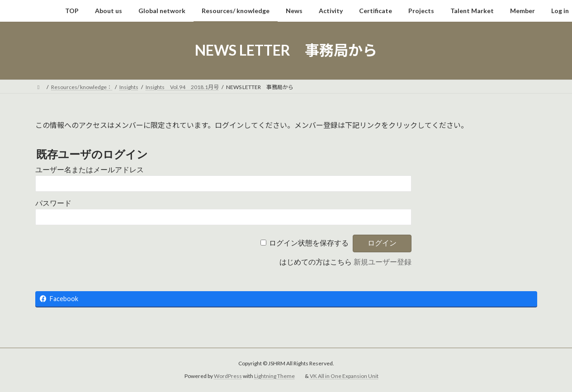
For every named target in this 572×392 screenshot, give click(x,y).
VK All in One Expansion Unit (344, 376)
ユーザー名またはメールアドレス (90, 170)
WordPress (228, 376)
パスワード (53, 203)
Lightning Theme (274, 376)
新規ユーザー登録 (383, 262)
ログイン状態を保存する (309, 243)
